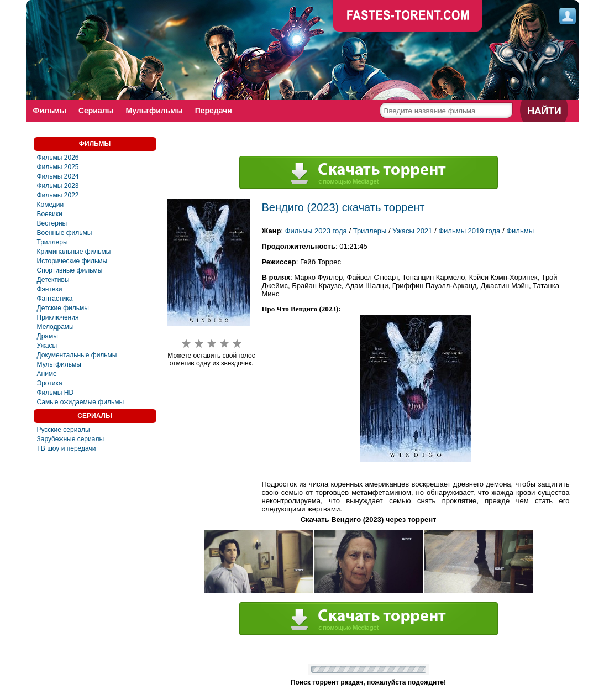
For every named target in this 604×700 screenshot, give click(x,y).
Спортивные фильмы (70, 270)
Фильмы (50, 111)
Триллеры (52, 242)
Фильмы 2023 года (316, 231)
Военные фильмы (65, 233)
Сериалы (96, 111)
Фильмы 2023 (58, 186)
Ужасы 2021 (412, 231)
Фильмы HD (56, 393)
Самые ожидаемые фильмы (81, 402)
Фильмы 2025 (58, 167)
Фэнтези (50, 289)
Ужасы (47, 346)
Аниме (47, 374)
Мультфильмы (154, 111)
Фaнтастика (55, 299)
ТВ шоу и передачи (67, 448)
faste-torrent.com (408, 17)
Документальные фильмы (77, 355)
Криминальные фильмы (74, 252)
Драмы (48, 336)
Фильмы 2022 (58, 195)
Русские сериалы (64, 430)
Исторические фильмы (72, 261)
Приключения (58, 317)
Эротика (50, 383)
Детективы (53, 280)
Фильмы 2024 (58, 176)
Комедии (51, 205)
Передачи (214, 111)
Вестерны (52, 223)
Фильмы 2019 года (469, 231)
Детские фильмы (63, 308)
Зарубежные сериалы (71, 439)
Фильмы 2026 (58, 158)
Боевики (50, 214)
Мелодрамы (56, 327)
